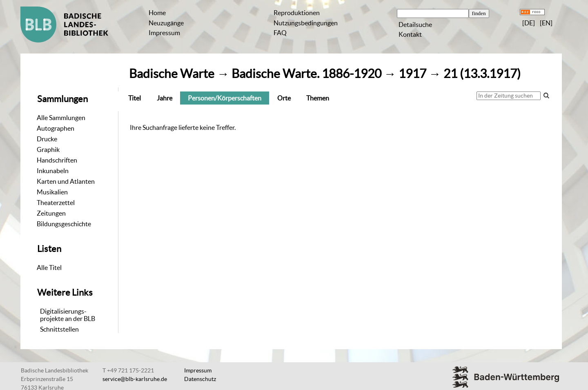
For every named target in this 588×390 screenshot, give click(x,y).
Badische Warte (172, 74)
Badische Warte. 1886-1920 (306, 74)
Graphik (48, 149)
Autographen (56, 128)
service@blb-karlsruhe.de (135, 379)
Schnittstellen (59, 329)
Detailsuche (415, 25)
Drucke (47, 139)
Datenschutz (200, 379)
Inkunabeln (53, 171)
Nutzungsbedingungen (306, 23)
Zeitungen (51, 213)
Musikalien (52, 192)
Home (157, 13)
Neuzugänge (166, 23)
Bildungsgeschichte (64, 224)
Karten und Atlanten (66, 181)
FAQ (280, 33)
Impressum (164, 33)
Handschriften (57, 160)
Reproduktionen (297, 13)
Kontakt (410, 34)
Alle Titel (49, 267)
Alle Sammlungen (61, 118)
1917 (412, 74)
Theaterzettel (56, 203)
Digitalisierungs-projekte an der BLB (68, 315)
